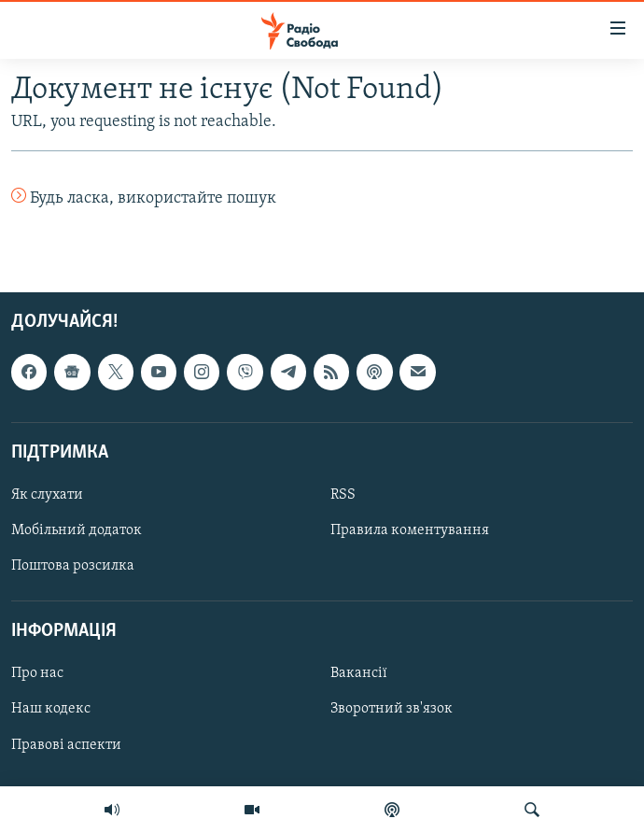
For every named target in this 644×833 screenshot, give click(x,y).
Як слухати (47, 495)
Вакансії (359, 674)
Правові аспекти (66, 745)
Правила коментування (410, 530)
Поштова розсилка (73, 567)
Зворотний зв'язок (392, 710)
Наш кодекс (51, 710)
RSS (343, 495)
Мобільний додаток (77, 530)
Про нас (37, 674)
